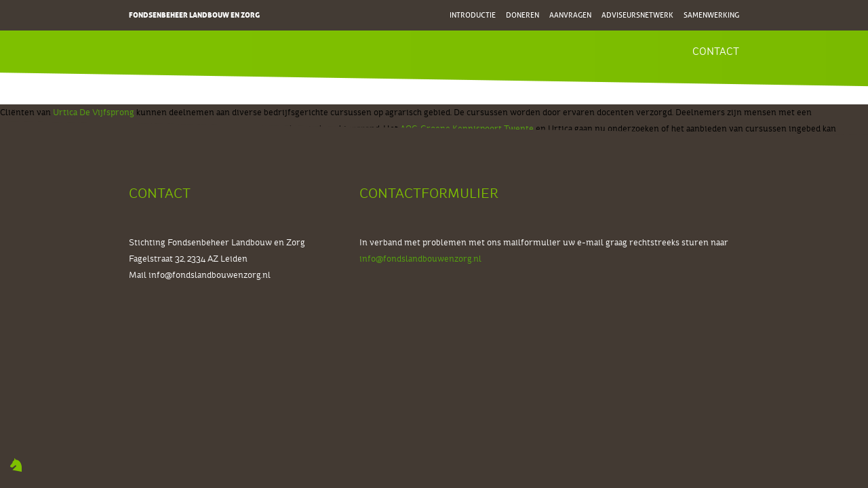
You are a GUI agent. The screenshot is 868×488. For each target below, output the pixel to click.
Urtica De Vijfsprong (94, 113)
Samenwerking (711, 15)
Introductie (473, 15)
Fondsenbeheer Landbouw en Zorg (194, 15)
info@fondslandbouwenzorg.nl (210, 275)
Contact (716, 52)
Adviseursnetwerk (637, 15)
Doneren (522, 15)
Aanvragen (570, 15)
